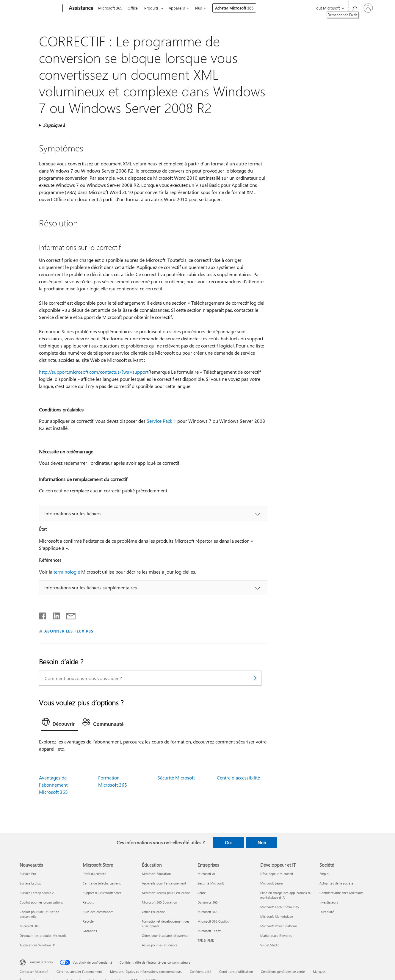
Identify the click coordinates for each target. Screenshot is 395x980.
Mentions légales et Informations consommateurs (146, 972)
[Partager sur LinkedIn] (54, 615)
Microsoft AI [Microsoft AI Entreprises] (206, 874)
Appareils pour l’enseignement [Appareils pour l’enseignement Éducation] (164, 883)
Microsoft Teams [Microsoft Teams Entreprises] (210, 931)
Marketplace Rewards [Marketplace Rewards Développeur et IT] (276, 936)
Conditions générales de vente (283, 972)
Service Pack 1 (161, 421)
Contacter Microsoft (34, 972)
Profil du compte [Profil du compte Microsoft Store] (94, 874)
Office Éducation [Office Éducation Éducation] (154, 912)
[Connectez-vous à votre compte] (368, 8)
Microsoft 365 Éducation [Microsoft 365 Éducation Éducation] (159, 902)
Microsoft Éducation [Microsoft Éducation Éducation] (156, 874)
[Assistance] (80, 8)
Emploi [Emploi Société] (324, 874)
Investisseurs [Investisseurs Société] (329, 902)
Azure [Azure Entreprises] (202, 893)
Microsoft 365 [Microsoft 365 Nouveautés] (30, 926)
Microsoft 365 (110, 8)
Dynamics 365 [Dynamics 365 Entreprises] (208, 902)
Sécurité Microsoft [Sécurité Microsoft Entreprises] (211, 883)
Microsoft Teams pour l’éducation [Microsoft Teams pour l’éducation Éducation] (166, 893)
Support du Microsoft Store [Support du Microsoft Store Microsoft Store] (102, 893)
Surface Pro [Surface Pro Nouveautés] (28, 874)
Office (134, 8)
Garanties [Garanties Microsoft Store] (90, 931)
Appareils (180, 8)
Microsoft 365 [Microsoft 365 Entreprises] (207, 912)
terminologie (67, 572)
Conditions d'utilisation (236, 972)
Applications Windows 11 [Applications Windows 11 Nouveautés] (38, 945)
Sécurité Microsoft (176, 778)
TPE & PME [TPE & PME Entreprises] (206, 940)
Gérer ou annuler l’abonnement (79, 972)
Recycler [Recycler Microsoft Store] (89, 921)
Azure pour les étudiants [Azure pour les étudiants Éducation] (160, 945)
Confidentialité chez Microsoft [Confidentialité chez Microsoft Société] (341, 893)
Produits (154, 8)
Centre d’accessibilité (238, 778)
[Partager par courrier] (68, 615)
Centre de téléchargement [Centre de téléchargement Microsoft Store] (102, 883)
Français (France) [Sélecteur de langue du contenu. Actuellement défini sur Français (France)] (41, 962)
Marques (319, 972)
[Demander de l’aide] (354, 8)
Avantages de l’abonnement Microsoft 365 (53, 785)
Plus (203, 8)
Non (262, 843)
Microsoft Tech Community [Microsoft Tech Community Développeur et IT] (280, 907)
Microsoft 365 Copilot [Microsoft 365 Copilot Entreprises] (213, 921)
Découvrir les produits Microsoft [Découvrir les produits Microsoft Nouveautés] (43, 936)
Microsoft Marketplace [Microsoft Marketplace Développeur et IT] (277, 916)
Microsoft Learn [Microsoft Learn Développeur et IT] (272, 883)
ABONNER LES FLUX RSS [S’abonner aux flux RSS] (69, 631)
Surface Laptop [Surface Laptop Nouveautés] (30, 883)
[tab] (60, 723)
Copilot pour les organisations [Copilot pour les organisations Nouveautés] (41, 902)
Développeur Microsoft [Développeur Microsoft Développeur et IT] (277, 874)
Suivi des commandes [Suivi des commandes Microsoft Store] (98, 912)
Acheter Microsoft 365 (239, 8)
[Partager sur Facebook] (43, 615)
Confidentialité (200, 972)
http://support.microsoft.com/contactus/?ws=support (94, 372)
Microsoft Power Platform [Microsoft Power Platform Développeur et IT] (279, 926)
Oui (228, 843)
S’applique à (54, 125)
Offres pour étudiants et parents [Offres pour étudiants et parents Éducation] (165, 936)
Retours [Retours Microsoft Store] (88, 902)
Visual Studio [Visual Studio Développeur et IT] (270, 945)
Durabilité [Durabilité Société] (327, 912)
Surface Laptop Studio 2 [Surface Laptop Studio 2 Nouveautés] (37, 893)
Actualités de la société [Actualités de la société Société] (336, 883)
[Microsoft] (40, 8)
